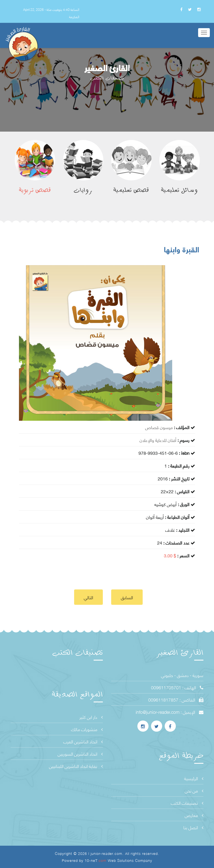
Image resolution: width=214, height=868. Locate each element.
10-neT (96, 860)
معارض (194, 815)
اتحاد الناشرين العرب (83, 741)
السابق (127, 597)
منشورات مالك (87, 729)
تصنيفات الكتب (187, 803)
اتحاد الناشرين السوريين (80, 754)
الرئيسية (194, 778)
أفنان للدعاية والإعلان (158, 440)
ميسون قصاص (159, 427)
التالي (88, 597)
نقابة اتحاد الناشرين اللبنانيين (76, 766)
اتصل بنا (193, 827)
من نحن (194, 790)
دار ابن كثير (91, 717)
